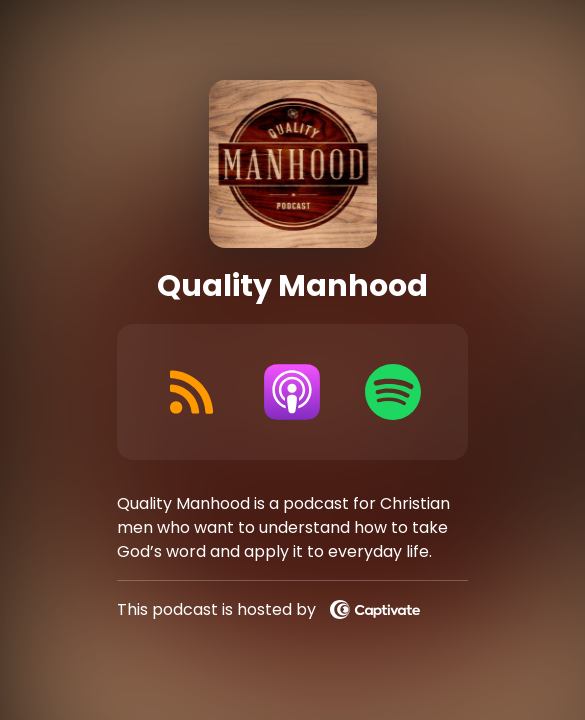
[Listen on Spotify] (393, 392)
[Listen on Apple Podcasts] (292, 392)
